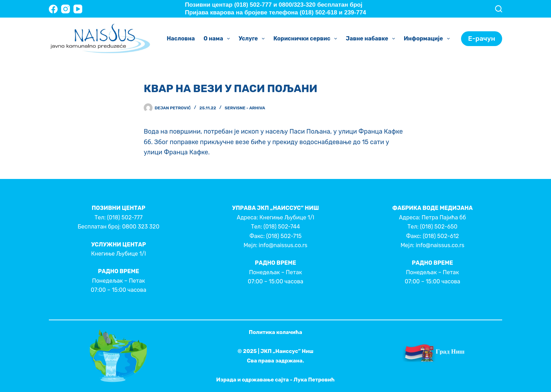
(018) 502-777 (125, 217)
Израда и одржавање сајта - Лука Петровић (275, 380)
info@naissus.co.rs (283, 245)
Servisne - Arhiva (245, 108)
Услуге (253, 39)
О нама (218, 39)
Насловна (181, 38)
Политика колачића (275, 332)
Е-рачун (482, 38)
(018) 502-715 (284, 236)
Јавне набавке (372, 39)
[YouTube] (78, 9)
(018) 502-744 (282, 227)
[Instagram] (66, 9)
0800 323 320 (141, 227)
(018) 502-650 (439, 227)
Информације (428, 39)
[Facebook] (53, 9)
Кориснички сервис (307, 39)
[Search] (499, 9)
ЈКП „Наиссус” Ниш (287, 351)
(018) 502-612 (441, 236)
